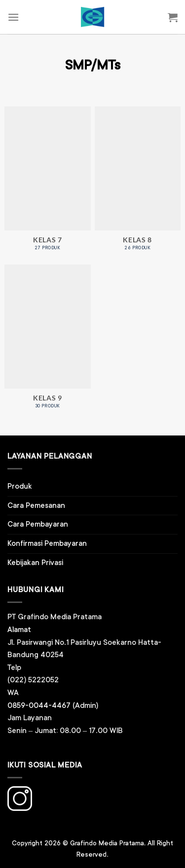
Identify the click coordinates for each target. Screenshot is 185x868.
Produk (20, 486)
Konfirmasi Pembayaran (47, 544)
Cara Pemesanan (36, 506)
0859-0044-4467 (39, 706)
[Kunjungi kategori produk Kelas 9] (48, 342)
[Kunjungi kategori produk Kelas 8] (138, 184)
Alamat (19, 630)
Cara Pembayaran (38, 524)
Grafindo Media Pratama (107, 843)
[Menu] (13, 17)
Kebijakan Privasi (35, 563)
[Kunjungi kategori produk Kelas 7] (48, 184)
